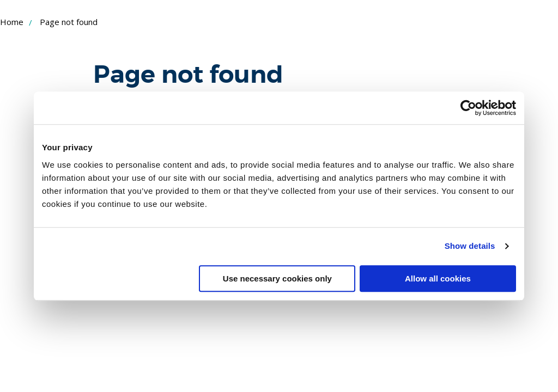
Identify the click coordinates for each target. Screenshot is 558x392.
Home (12, 22)
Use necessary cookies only (277, 278)
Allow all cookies (438, 278)
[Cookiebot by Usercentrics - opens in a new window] (468, 108)
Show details (470, 246)
